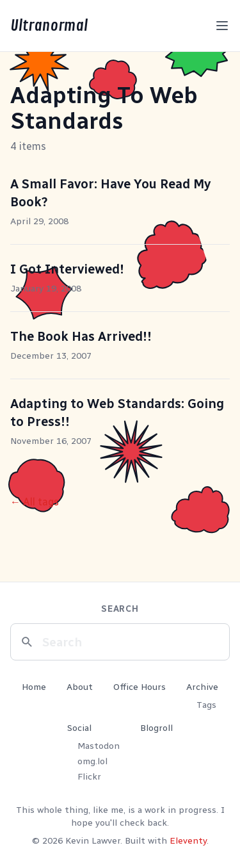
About (80, 687)
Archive (202, 687)
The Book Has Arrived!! (81, 336)
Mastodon (99, 746)
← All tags (35, 502)
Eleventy (188, 841)
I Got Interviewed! (67, 269)
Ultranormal (49, 26)
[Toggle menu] (222, 26)
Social (79, 728)
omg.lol (92, 761)
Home (34, 687)
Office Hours (140, 687)
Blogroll (156, 728)
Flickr (89, 777)
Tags (206, 705)
